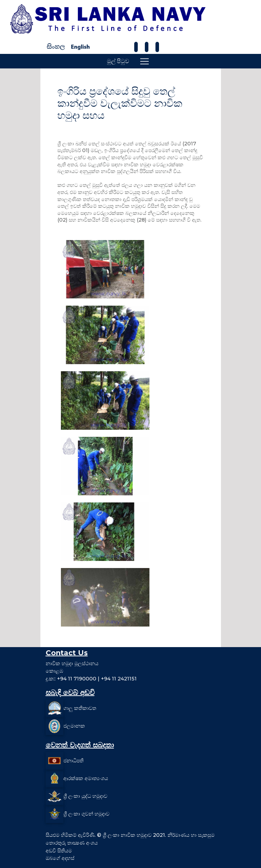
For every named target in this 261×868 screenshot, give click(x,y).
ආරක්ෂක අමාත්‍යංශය (86, 778)
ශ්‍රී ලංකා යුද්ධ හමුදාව (85, 796)
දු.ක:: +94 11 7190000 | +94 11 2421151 (91, 679)
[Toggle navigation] (144, 61)
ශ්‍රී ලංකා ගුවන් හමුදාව (86, 814)
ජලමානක (74, 726)
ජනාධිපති (73, 761)
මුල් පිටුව (118, 61)
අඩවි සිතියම (59, 851)
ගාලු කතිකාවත (80, 708)
